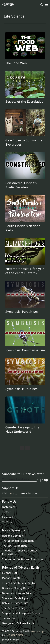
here (11, 493)
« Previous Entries (22, 448)
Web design (38, 631)
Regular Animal (15, 635)
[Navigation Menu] (46, 5)
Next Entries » (27, 448)
